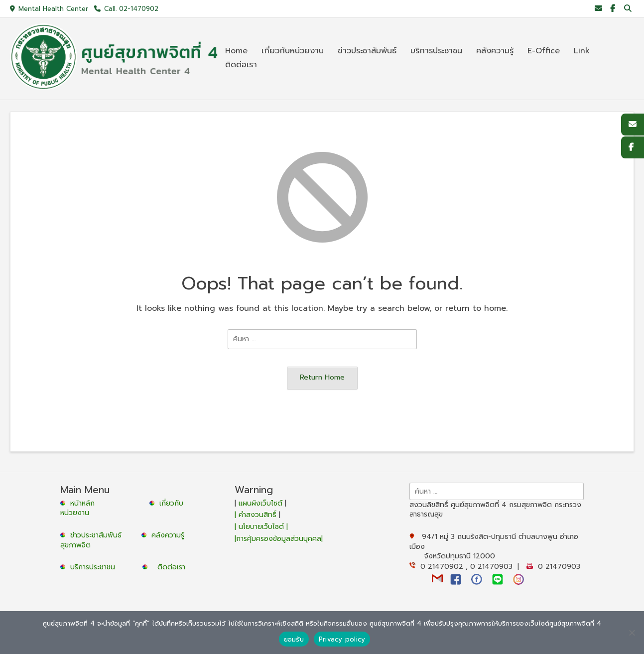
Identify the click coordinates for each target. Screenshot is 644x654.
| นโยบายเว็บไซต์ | (261, 527)
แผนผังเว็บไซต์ (260, 503)
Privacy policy (342, 639)
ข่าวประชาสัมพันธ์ (98, 535)
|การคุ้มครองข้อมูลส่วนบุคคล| (279, 539)
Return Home (322, 377)
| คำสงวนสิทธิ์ (257, 515)
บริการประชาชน (95, 567)
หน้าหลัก (79, 503)
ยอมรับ (294, 639)
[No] (632, 633)
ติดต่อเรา (171, 567)
